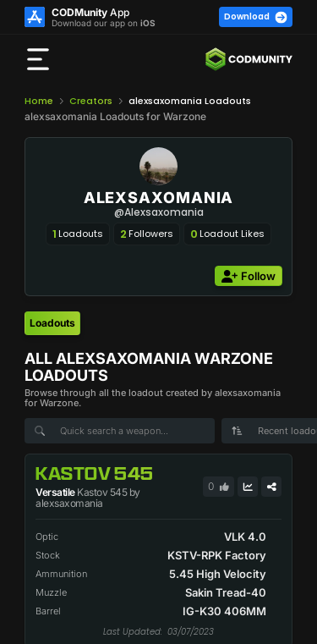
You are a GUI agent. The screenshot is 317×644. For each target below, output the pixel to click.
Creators (91, 101)
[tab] (52, 323)
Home (39, 101)
